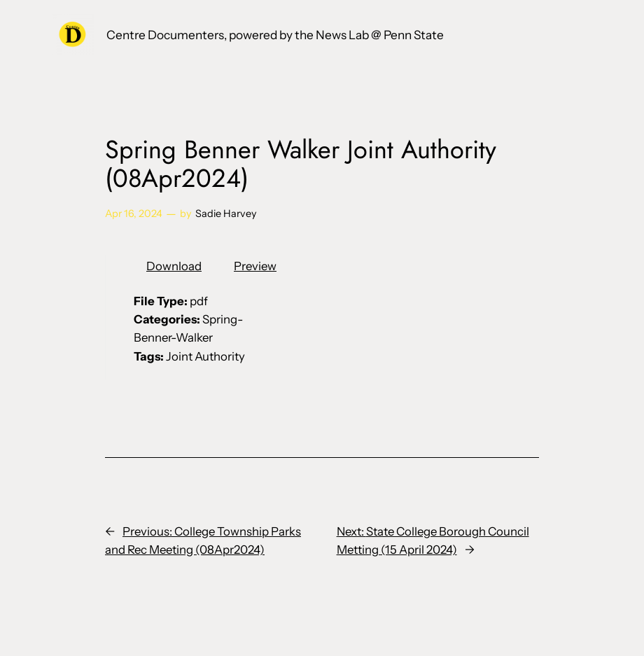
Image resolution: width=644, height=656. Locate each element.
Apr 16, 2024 (134, 214)
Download (174, 266)
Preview (255, 266)
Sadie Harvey (226, 214)
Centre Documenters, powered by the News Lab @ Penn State (275, 35)
